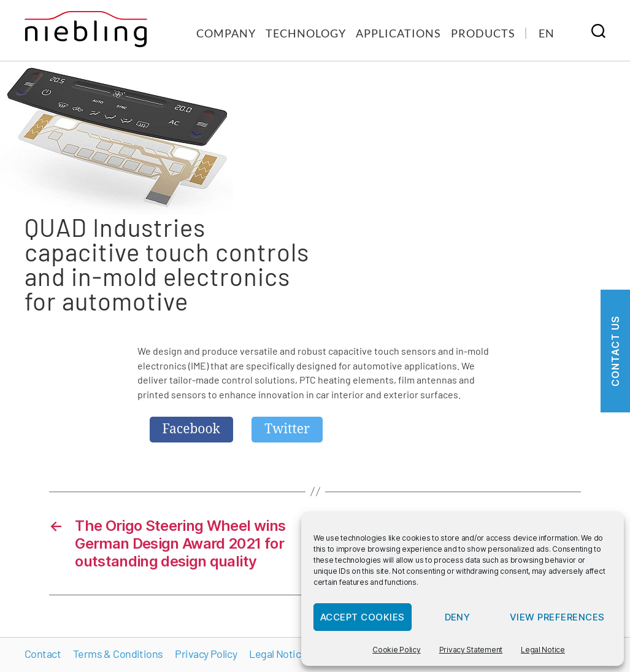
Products (483, 33)
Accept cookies (363, 617)
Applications (398, 33)
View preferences (557, 617)
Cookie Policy (397, 650)
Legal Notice (543, 650)
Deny (458, 617)
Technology (306, 33)
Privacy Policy (206, 654)
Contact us (615, 351)
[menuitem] (547, 33)
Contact (43, 654)
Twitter (287, 429)
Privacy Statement (471, 650)
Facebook (191, 429)
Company (226, 33)
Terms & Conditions (118, 654)
